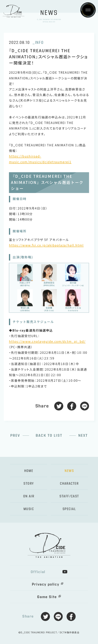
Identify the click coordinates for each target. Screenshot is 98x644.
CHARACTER (69, 484)
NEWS (69, 471)
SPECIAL (69, 509)
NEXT (83, 436)
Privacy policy (46, 584)
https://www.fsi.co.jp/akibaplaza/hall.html (46, 245)
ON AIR (29, 496)
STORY (29, 484)
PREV (15, 436)
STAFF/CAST (69, 496)
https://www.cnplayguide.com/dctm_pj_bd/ (47, 341)
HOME (29, 471)
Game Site (47, 597)
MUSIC (29, 509)
